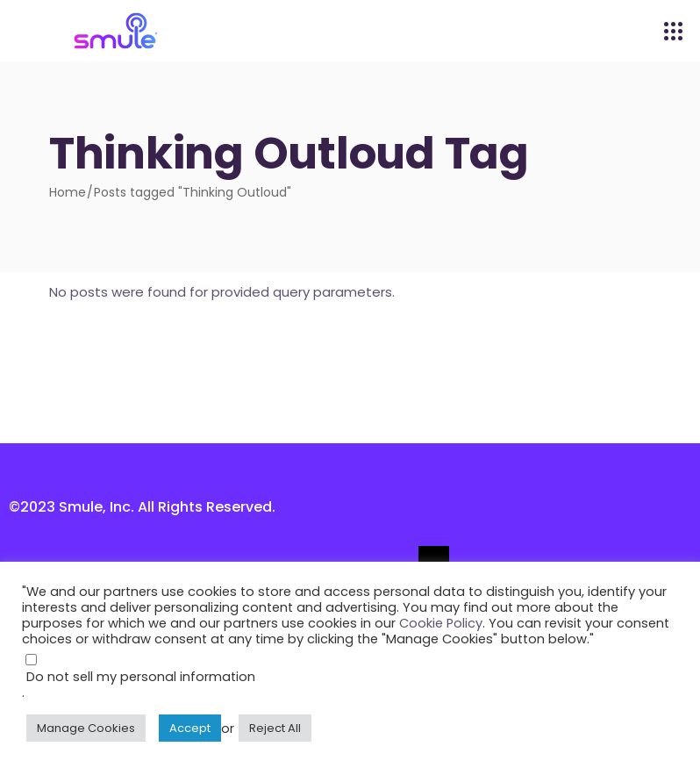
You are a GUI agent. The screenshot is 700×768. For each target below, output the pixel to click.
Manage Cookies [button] (86, 728)
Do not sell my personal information (141, 677)
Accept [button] (190, 728)
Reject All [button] (275, 728)
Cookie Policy (441, 623)
